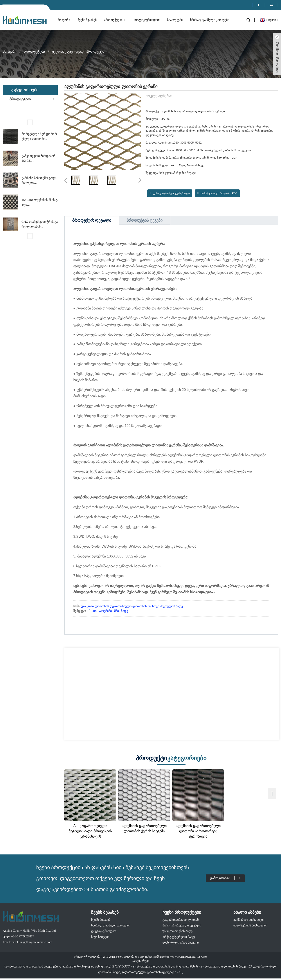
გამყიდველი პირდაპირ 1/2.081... (39, 158)
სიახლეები (175, 20)
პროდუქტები (115, 20)
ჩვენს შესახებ (87, 20)
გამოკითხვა (225, 875)
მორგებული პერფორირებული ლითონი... (39, 136)
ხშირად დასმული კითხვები (210, 20)
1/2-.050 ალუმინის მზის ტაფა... (40, 202)
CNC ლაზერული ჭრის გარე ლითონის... (40, 224)
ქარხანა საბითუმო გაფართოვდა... (39, 180)
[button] (30, 122)
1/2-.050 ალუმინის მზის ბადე (107, 611)
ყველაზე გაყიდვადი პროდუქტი (78, 51)
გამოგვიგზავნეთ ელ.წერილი (172, 193)
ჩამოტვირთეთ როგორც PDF (219, 193)
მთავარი (64, 20)
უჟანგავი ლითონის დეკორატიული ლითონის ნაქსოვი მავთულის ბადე (132, 606)
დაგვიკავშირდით (147, 20)
